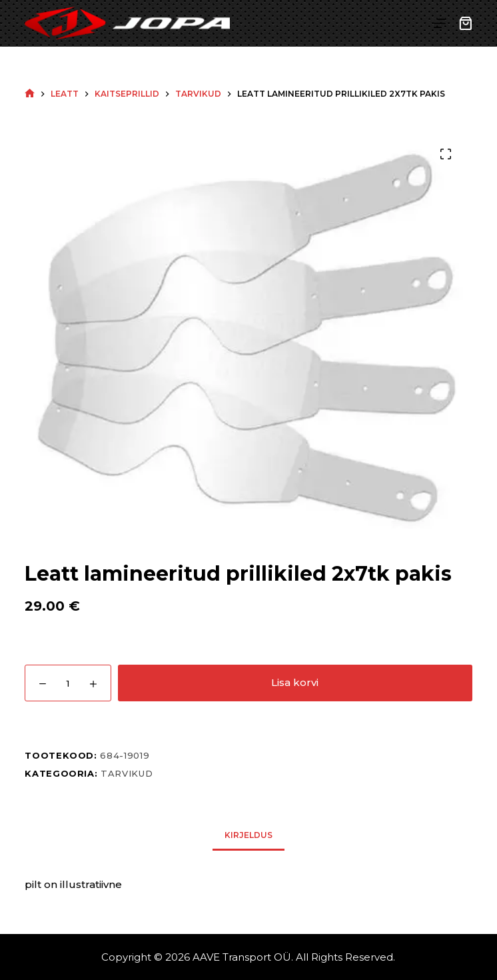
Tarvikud (127, 773)
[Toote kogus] (68, 683)
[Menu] (440, 23)
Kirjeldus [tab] (248, 835)
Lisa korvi (295, 682)
